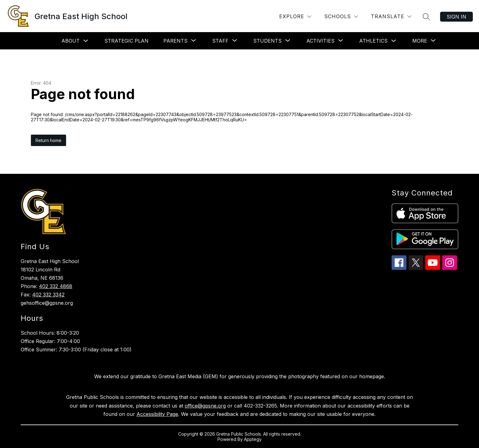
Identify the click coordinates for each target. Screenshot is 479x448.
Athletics (373, 41)
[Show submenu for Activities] (320, 41)
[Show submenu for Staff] (220, 41)
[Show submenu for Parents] (175, 41)
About (71, 41)
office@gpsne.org (205, 406)
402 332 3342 (48, 295)
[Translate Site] (391, 17)
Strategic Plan (126, 41)
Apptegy (253, 439)
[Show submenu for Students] (267, 41)
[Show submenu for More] (420, 41)
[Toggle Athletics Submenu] (394, 41)
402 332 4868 (56, 286)
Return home (48, 140)
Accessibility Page (157, 414)
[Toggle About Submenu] (86, 41)
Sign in (456, 17)
